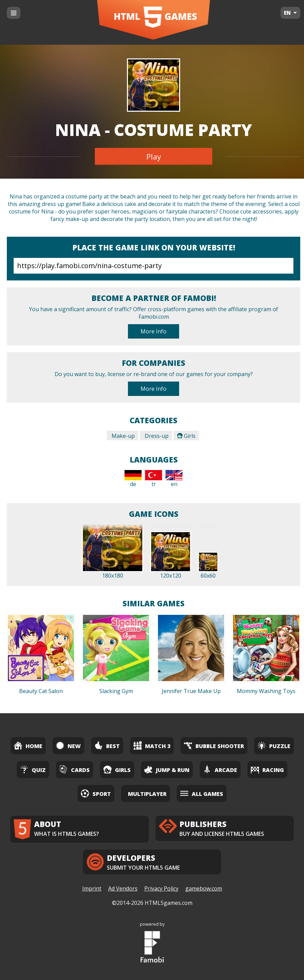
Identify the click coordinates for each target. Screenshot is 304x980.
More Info (154, 331)
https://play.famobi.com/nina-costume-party (154, 266)
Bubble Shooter (214, 746)
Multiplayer (147, 794)
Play (154, 156)
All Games (202, 793)
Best (107, 746)
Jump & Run (167, 769)
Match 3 (152, 746)
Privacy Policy (161, 888)
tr (154, 479)
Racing (267, 769)
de (133, 479)
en (174, 479)
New (68, 746)
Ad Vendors (123, 888)
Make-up (122, 436)
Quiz (33, 769)
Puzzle (274, 746)
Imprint (92, 888)
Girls (186, 436)
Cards (75, 769)
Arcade (220, 769)
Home (28, 746)
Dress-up (156, 436)
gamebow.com (204, 888)
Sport (96, 793)
